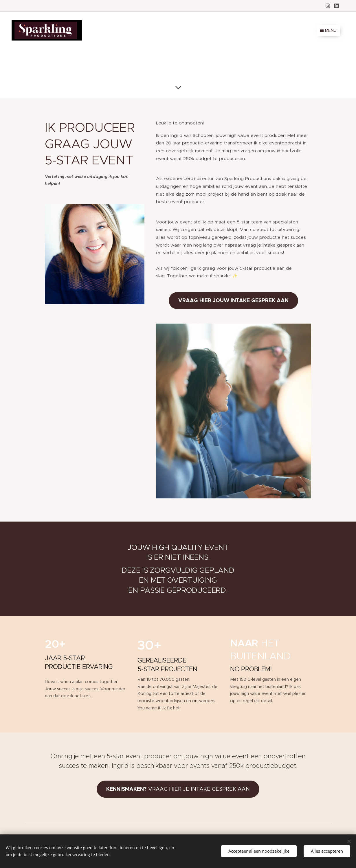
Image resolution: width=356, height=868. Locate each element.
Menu (328, 30)
